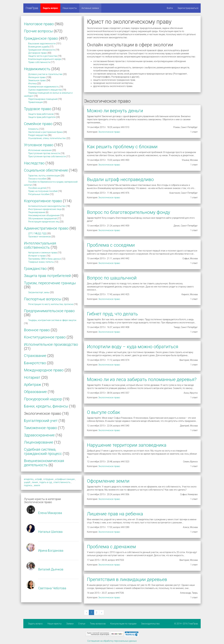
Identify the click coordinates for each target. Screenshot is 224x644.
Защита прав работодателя (42, 117)
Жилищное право (37, 77)
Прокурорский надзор (43, 399)
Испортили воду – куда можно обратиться (133, 347)
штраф (38, 479)
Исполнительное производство (51, 344)
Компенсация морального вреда (45, 59)
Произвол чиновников (39, 237)
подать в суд (46, 482)
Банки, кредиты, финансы (46, 406)
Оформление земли (108, 481)
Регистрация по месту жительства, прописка (51, 304)
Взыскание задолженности (42, 44)
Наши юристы (70, 8)
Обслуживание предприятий (42, 219)
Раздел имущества (38, 135)
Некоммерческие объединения (44, 215)
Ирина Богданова (51, 551)
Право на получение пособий (43, 191)
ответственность (62, 482)
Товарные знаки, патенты (41, 262)
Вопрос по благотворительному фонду (128, 212)
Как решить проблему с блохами (122, 147)
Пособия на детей (37, 188)
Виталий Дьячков (51, 569)
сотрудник (48, 479)
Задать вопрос (50, 8)
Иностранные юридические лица (45, 209)
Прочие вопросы (38, 31)
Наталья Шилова (50, 532)
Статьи (82, 624)
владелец (29, 479)
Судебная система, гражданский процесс (43, 451)
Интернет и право (37, 256)
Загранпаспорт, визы (39, 292)
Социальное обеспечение (46, 170)
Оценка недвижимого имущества (45, 90)
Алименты (33, 129)
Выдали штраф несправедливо (120, 179)
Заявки (70, 624)
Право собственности (39, 62)
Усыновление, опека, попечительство (47, 138)
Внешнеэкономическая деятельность (44, 463)
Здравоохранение (39, 435)
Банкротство (35, 363)
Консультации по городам (123, 624)
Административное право (46, 228)
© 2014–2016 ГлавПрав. (186, 624)
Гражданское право (41, 38)
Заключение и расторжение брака (45, 132)
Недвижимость (37, 69)
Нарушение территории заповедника (127, 445)
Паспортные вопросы (43, 299)
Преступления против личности (44, 153)
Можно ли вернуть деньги (115, 111)
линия (35, 482)
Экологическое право (109, 132)
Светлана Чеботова (52, 588)
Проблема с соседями (111, 245)
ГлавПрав (32, 8)
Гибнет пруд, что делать (112, 314)
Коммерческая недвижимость (43, 87)
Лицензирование (37, 212)
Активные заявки (90, 8)
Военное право (37, 330)
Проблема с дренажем (111, 547)
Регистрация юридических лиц (44, 222)
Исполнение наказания (40, 150)
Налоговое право (39, 24)
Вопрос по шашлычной (112, 278)
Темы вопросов (98, 624)
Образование (35, 392)
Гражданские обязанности (42, 50)
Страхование (35, 356)
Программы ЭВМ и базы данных (45, 259)
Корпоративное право (43, 201)
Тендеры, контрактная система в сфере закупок (52, 320)
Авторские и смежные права (43, 253)
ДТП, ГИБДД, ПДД (37, 233)
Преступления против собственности (47, 156)
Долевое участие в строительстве (45, 74)
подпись (28, 485)
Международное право (44, 370)
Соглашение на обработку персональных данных (112, 641)
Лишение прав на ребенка (115, 514)
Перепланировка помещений (43, 99)
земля (37, 485)
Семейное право (38, 124)
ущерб (27, 482)
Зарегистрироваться (188, 8)
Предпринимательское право (49, 311)
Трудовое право (38, 109)
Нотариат (32, 377)
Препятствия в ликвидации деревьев (127, 579)
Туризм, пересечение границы (50, 283)
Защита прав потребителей (47, 276)
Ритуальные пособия (39, 194)
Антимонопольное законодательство (47, 206)
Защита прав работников (41, 114)
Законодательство (150, 624)
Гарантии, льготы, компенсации (44, 176)
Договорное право (37, 53)
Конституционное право (45, 337)
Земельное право (37, 80)
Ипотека (32, 84)
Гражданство (35, 269)
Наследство (34, 163)
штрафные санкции (65, 479)
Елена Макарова (50, 513)
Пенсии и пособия (37, 179)
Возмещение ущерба (39, 47)
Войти (170, 8)
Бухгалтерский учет (41, 421)
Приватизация (35, 102)
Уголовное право (39, 145)
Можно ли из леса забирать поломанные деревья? (142, 379)
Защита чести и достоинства (43, 56)
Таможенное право (40, 428)
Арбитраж (33, 385)
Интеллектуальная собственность (40, 245)
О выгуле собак (104, 412)
